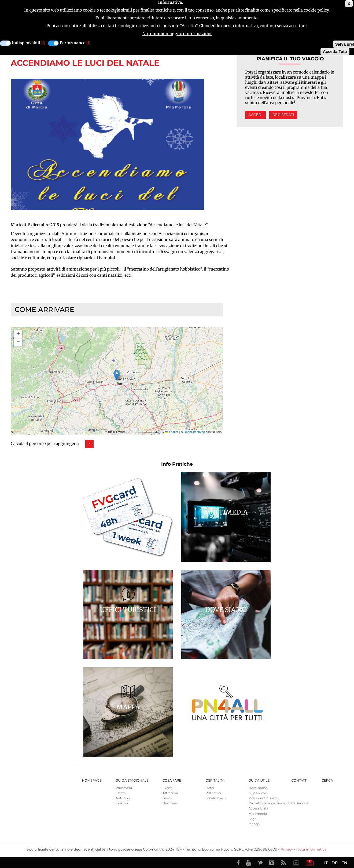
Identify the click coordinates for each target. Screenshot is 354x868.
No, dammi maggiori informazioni (177, 34)
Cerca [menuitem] (327, 781)
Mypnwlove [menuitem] (258, 793)
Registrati (283, 115)
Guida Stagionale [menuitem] (132, 781)
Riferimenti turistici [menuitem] (264, 798)
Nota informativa (311, 849)
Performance (73, 43)
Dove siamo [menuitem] (258, 788)
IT (326, 863)
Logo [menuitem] (252, 819)
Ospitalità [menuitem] (215, 781)
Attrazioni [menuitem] (170, 793)
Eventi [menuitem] (168, 788)
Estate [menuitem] (121, 793)
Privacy (287, 849)
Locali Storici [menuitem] (215, 798)
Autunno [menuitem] (123, 798)
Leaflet (172, 432)
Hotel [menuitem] (210, 788)
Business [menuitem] (170, 803)
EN (344, 863)
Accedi (255, 115)
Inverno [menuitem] (122, 803)
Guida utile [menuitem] (259, 781)
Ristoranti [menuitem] (213, 793)
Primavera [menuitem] (124, 788)
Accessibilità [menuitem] (258, 809)
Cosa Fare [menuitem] (172, 781)
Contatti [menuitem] (300, 781)
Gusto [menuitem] (167, 798)
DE (334, 863)
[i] (43, 43)
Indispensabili (26, 43)
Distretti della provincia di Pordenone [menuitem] (278, 803)
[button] (117, 375)
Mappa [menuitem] (254, 824)
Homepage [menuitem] (92, 781)
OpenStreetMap (194, 432)
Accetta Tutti (335, 51)
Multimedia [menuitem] (258, 814)
